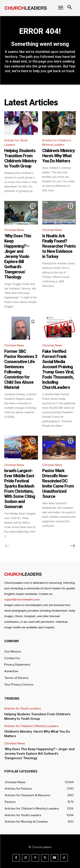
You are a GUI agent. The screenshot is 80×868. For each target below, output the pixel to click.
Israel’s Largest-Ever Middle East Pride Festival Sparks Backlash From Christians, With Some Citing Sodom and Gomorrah (20, 489)
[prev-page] (8, 546)
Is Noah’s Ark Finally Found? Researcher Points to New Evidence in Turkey (59, 246)
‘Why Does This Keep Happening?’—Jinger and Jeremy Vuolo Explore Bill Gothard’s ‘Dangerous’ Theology (18, 256)
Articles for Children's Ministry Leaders (57, 143)
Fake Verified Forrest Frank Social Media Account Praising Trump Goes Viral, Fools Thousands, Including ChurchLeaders (58, 369)
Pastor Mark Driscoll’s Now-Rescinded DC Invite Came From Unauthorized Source (58, 483)
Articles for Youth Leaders (16, 143)
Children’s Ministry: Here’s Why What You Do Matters (59, 156)
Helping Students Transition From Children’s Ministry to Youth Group (20, 158)
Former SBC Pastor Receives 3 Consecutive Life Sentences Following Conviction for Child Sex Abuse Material (21, 369)
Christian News (14, 230)
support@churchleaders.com (22, 599)
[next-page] (72, 546)
